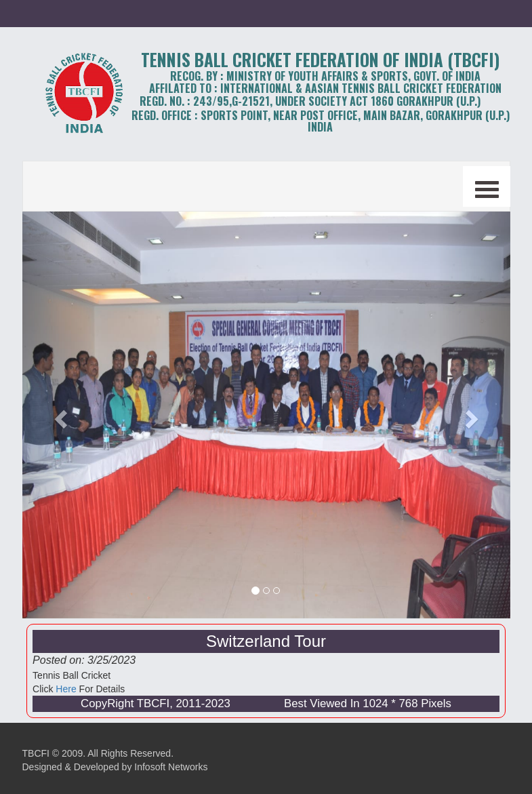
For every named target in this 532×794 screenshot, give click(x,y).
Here (66, 689)
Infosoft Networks (171, 767)
